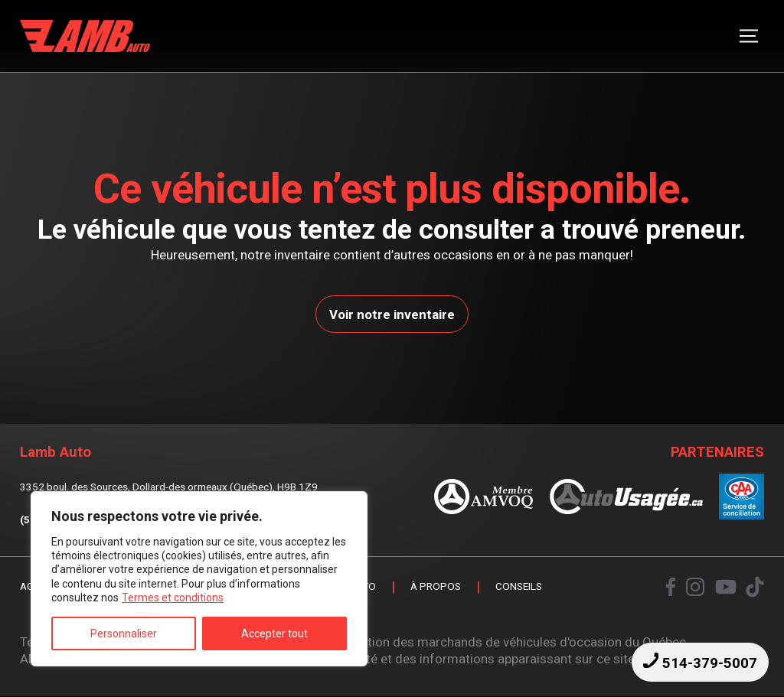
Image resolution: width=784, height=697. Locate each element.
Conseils (519, 588)
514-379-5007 (700, 662)
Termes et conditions (173, 598)
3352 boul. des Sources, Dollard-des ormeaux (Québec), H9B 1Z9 (169, 487)
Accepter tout (274, 633)
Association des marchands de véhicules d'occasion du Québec (503, 642)
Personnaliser (124, 633)
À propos (436, 588)
